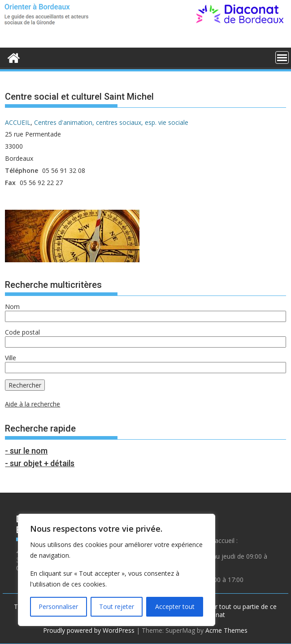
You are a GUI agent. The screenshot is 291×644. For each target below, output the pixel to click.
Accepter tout (175, 607)
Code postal (22, 332)
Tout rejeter (117, 607)
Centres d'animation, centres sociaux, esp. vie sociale (111, 122)
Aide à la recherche (33, 404)
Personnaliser (58, 607)
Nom (12, 307)
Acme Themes (226, 630)
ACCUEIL (18, 122)
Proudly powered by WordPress (89, 630)
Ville (11, 358)
